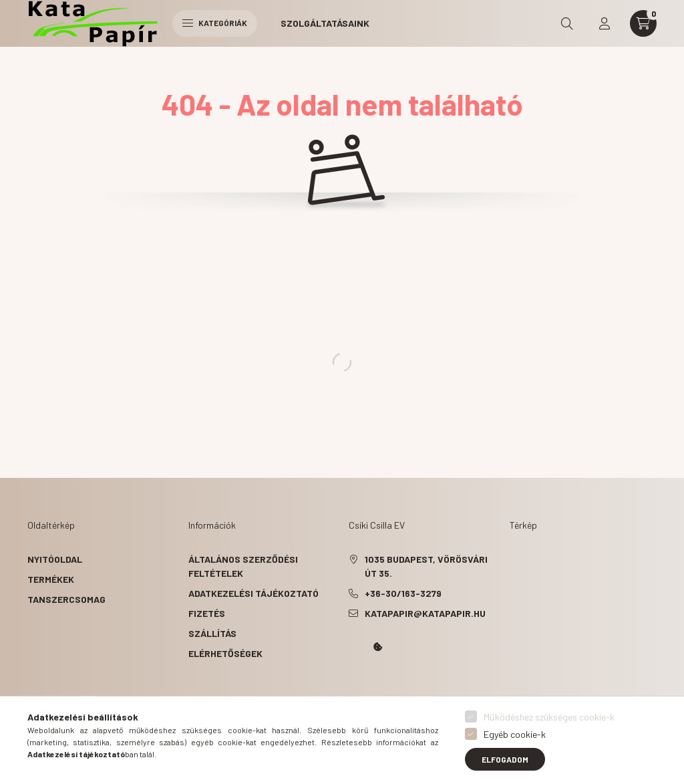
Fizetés (207, 613)
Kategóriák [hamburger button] (215, 23)
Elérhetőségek (225, 653)
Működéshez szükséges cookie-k (549, 717)
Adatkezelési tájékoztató (253, 593)
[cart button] (643, 23)
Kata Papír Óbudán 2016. (351, 684)
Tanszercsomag (66, 599)
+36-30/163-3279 (403, 593)
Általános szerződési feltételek (243, 566)
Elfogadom (505, 759)
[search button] (567, 23)
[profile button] (605, 23)
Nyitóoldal (55, 559)
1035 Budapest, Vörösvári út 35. (426, 566)
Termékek (51, 579)
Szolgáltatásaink (325, 23)
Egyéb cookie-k (515, 734)
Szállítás (212, 633)
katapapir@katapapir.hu (425, 613)
